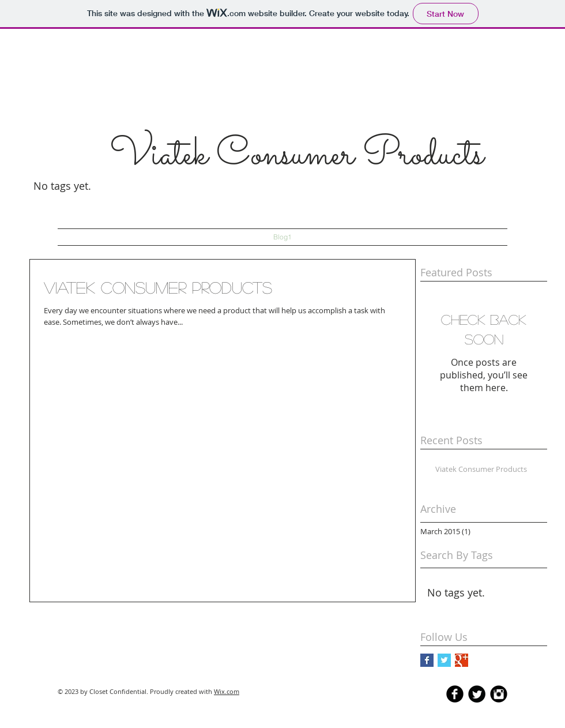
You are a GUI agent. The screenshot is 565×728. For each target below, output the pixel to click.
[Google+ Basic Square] (462, 660)
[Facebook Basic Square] (427, 660)
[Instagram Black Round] (499, 694)
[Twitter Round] (477, 694)
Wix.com (227, 691)
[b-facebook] (455, 694)
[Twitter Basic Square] (444, 660)
